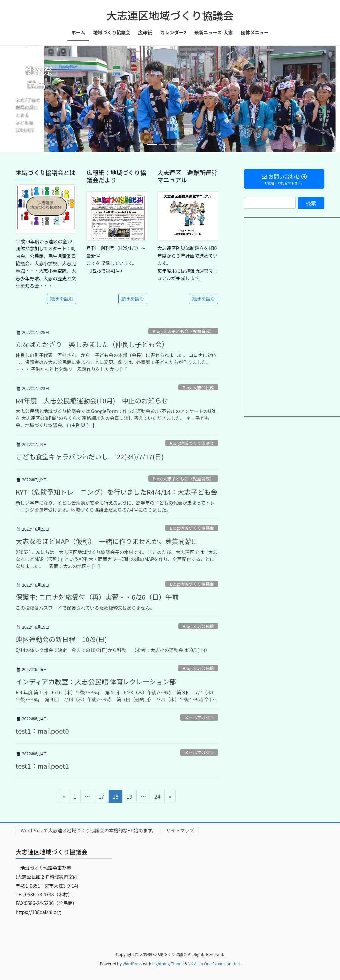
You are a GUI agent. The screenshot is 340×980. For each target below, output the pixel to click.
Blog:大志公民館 (198, 387)
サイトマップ (180, 830)
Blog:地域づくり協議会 (192, 443)
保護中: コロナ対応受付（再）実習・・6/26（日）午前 (97, 597)
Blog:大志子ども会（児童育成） (183, 331)
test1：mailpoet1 (42, 766)
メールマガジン (199, 717)
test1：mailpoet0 (42, 731)
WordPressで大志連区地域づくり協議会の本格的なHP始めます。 (88, 830)
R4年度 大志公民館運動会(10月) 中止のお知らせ (92, 400)
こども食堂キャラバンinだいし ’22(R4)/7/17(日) (90, 457)
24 (157, 797)
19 (129, 797)
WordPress (132, 964)
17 (101, 797)
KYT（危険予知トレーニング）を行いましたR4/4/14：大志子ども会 (117, 492)
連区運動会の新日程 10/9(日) (61, 639)
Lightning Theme (168, 964)
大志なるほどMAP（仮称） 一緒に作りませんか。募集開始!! (106, 541)
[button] (26, 99)
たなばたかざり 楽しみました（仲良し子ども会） (92, 344)
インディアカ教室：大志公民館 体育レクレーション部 (96, 681)
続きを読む (62, 299)
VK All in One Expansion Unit (214, 964)
